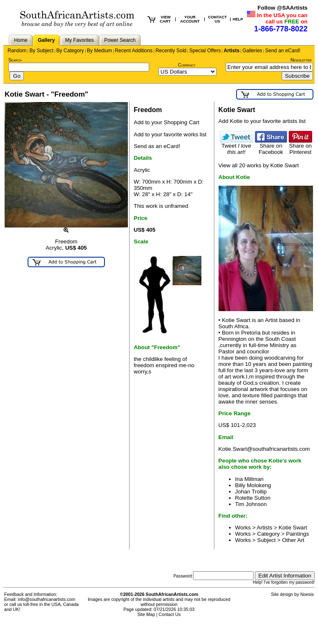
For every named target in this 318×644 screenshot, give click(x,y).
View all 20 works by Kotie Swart (259, 165)
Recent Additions (134, 51)
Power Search (120, 40)
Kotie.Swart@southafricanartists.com (264, 449)
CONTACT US (218, 19)
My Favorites (80, 40)
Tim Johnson (251, 504)
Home (21, 40)
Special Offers (205, 51)
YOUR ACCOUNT (190, 19)
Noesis (307, 594)
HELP (238, 19)
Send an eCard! (283, 51)
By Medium (99, 51)
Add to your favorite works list (170, 134)
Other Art (293, 540)
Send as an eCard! (157, 146)
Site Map (146, 614)
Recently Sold (171, 51)
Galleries (252, 51)
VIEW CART (165, 19)
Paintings (298, 534)
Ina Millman (249, 479)
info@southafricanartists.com (47, 599)
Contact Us (170, 614)
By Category (70, 51)
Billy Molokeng (253, 485)
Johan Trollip (251, 492)
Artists (232, 51)
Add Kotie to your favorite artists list (262, 121)
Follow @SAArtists (282, 8)
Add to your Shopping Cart (167, 122)
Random (17, 51)
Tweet (237, 146)
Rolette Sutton (253, 498)
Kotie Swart (293, 528)
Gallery (46, 40)
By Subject (41, 51)
